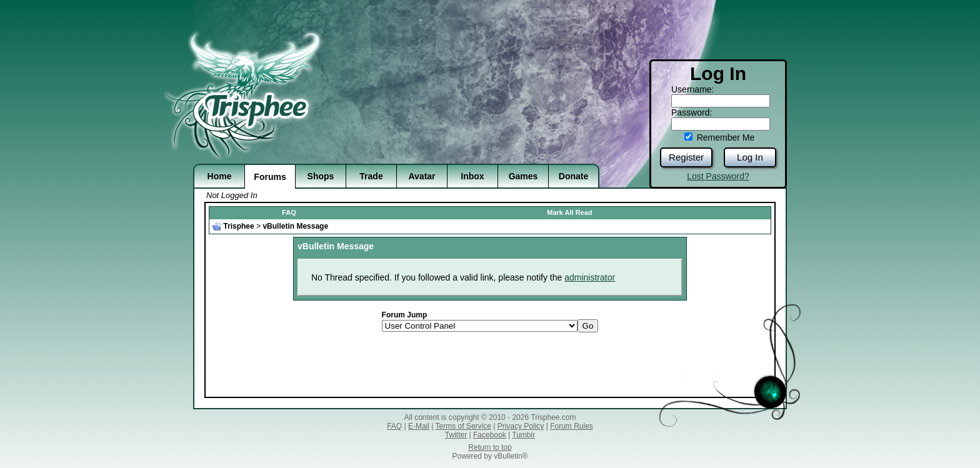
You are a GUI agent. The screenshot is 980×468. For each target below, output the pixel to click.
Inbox (472, 176)
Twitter (456, 435)
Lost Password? (718, 176)
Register (686, 157)
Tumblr (523, 435)
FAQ (289, 212)
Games (523, 176)
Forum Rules (572, 426)
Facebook (490, 435)
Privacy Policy (521, 426)
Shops (321, 176)
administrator (590, 277)
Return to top (490, 447)
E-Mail (419, 426)
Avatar (422, 176)
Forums (270, 177)
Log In (750, 157)
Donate (573, 176)
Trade (371, 176)
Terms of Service (463, 426)
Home (220, 176)
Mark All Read (569, 212)
